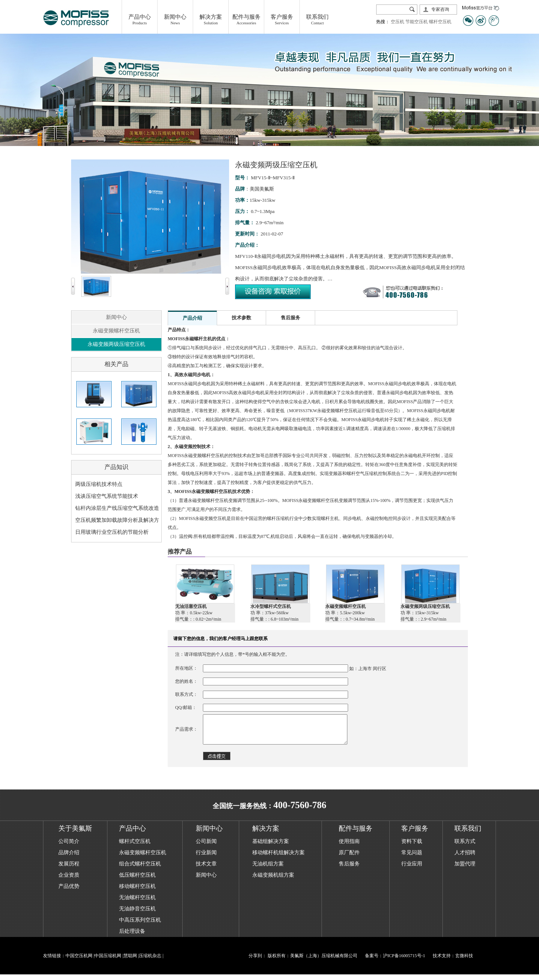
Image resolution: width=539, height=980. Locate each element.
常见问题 (412, 858)
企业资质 (69, 881)
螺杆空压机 (440, 22)
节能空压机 (417, 22)
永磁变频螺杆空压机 (116, 331)
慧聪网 (130, 961)
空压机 (398, 22)
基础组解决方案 (271, 847)
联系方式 (465, 847)
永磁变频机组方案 (273, 881)
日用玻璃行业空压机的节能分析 (112, 532)
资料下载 (412, 847)
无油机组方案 (268, 869)
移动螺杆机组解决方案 (278, 858)
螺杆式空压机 (135, 847)
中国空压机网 (79, 961)
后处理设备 (132, 937)
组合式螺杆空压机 (140, 869)
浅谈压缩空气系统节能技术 (107, 496)
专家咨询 (440, 9)
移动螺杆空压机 (137, 892)
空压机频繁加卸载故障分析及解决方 (117, 520)
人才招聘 (465, 858)
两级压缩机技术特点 (99, 484)
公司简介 (69, 847)
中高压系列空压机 (140, 926)
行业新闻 (206, 858)
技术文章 (206, 869)
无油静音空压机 (137, 914)
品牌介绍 (69, 858)
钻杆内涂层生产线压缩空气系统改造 (117, 508)
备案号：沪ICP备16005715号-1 (395, 961)
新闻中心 (116, 317)
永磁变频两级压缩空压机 (116, 344)
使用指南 (349, 847)
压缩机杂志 (150, 961)
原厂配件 (349, 858)
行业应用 (412, 869)
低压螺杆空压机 (137, 881)
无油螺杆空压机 (137, 903)
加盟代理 (465, 869)
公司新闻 (206, 847)
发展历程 (69, 869)
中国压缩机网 (108, 961)
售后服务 (349, 869)
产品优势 (69, 892)
